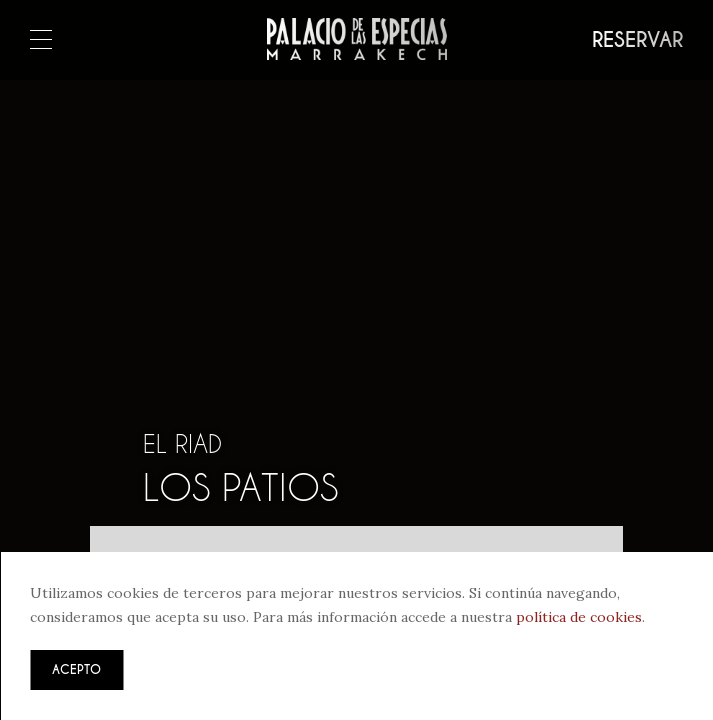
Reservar (637, 40)
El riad (182, 444)
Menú (41, 41)
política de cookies (579, 617)
